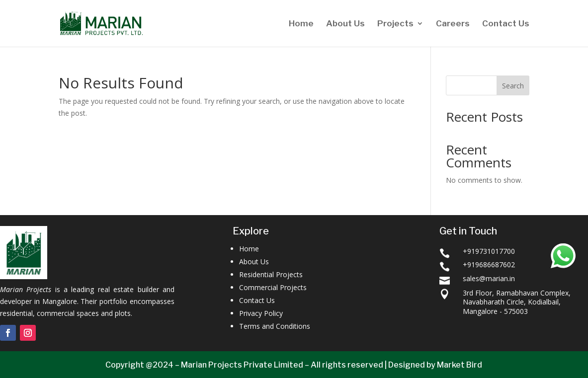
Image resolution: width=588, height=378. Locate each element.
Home (301, 24)
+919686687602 (489, 265)
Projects (395, 24)
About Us (345, 24)
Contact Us (506, 24)
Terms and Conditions (275, 326)
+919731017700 (489, 251)
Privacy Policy (261, 313)
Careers (453, 24)
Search (513, 86)
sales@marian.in (489, 278)
